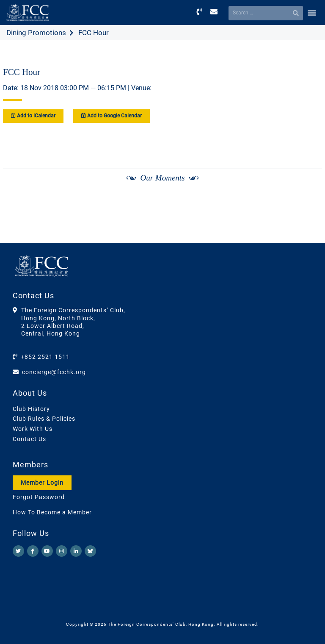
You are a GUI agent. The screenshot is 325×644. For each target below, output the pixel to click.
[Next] (306, 200)
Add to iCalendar (33, 116)
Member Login (42, 483)
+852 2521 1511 (45, 357)
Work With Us (33, 429)
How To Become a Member (52, 512)
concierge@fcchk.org (54, 372)
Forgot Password (39, 497)
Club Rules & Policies (44, 419)
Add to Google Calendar (112, 116)
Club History (31, 409)
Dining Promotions (36, 33)
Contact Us (29, 439)
